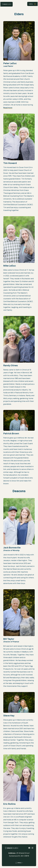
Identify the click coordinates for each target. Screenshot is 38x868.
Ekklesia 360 (19, 863)
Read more (8, 108)
